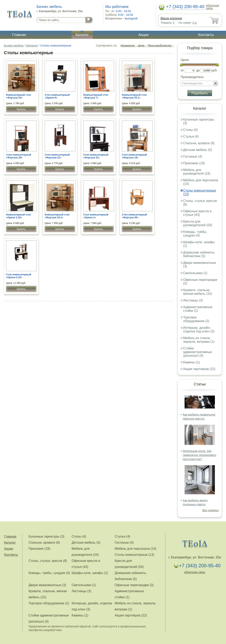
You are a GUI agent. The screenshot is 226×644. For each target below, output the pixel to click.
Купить (21, 109)
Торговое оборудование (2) (196, 319)
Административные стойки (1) (198, 309)
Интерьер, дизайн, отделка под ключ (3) (199, 329)
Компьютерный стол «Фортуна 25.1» (134, 96)
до (198, 70)
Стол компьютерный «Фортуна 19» (134, 156)
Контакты (206, 35)
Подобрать (200, 93)
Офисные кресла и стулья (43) (197, 213)
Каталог (82, 35)
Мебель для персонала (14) (135, 549)
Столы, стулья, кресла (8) (48, 561)
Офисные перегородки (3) (134, 585)
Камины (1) (192, 362)
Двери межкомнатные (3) (47, 585)
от (182, 70)
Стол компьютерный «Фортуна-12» (57, 156)
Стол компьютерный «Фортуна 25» (19, 156)
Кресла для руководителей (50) (198, 223)
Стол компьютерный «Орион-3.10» (19, 276)
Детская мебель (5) (197, 150)
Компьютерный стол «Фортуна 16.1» (57, 216)
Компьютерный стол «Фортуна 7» (96, 96)
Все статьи (211, 510)
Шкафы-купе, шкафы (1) (90, 573)
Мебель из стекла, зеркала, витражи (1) (199, 340)
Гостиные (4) (193, 156)
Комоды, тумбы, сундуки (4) (195, 234)
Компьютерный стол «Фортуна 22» (18, 96)
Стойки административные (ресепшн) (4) (198, 352)
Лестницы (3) (193, 300)
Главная (19, 35)
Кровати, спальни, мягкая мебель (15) (198, 292)
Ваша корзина (171, 18)
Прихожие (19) (194, 163)
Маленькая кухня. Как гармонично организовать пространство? (200, 455)
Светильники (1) (195, 273)
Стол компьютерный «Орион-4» (57, 96)
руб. (215, 70)
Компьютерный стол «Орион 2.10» (18, 216)
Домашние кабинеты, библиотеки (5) (199, 254)
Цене (142, 46)
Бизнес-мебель (14, 46)
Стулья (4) (191, 136)
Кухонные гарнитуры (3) (46, 536)
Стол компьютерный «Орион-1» (96, 216)
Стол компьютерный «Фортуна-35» (134, 216)
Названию (129, 46)
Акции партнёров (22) (199, 369)
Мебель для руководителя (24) (197, 172)
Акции (144, 35)
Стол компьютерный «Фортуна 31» (96, 156)
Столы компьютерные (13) (134, 555)
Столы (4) (190, 130)
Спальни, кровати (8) (199, 143)
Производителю (161, 46)
